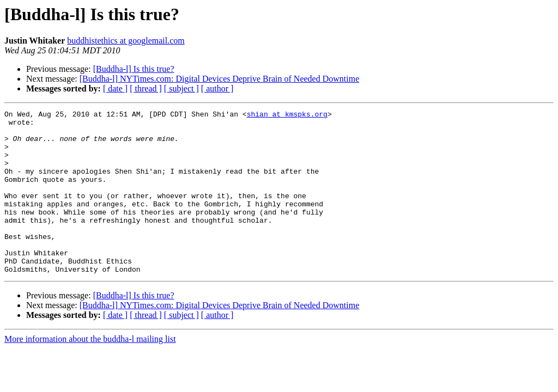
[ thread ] (146, 88)
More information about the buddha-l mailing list (90, 372)
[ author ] (217, 88)
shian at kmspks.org (287, 115)
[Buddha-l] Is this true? (134, 69)
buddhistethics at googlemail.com (126, 41)
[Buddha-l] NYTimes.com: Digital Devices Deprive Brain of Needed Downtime (220, 79)
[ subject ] (181, 88)
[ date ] (115, 88)
